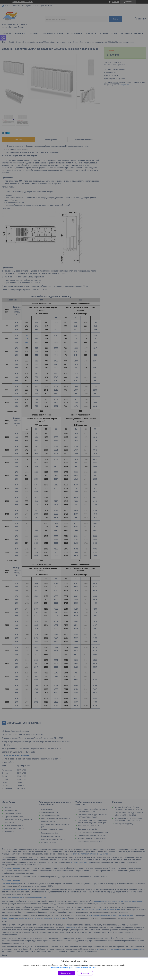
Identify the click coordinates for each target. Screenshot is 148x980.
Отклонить (85, 973)
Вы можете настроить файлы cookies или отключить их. (73, 968)
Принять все (66, 973)
